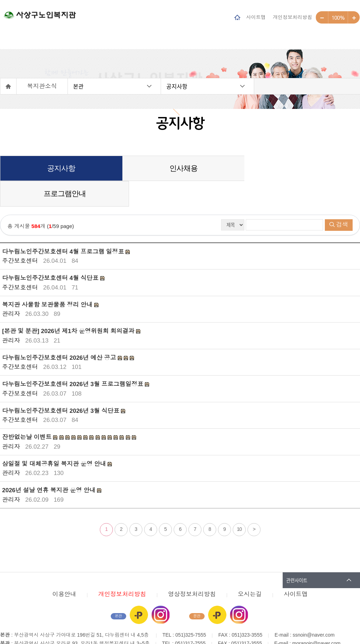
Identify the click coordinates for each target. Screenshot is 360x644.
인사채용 (180, 168)
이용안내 (64, 569)
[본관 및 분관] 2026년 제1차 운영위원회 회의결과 (69, 306)
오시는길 (250, 569)
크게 (354, 18)
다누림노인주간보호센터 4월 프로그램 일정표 (64, 226)
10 (239, 504)
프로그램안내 (300, 168)
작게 (322, 18)
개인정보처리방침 (292, 17)
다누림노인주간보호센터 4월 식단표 (51, 253)
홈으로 (8, 86)
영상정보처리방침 (192, 569)
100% (338, 18)
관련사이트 (297, 555)
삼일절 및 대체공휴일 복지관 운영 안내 (55, 439)
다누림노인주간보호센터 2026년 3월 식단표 (62, 386)
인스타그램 (161, 590)
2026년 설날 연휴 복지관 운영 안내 (50, 465)
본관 (78, 86)
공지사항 (177, 86)
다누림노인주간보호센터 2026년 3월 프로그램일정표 (73, 359)
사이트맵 (256, 17)
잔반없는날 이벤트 (28, 412)
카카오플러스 (139, 590)
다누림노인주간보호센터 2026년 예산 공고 (60, 333)
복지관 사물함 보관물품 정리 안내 (48, 279)
